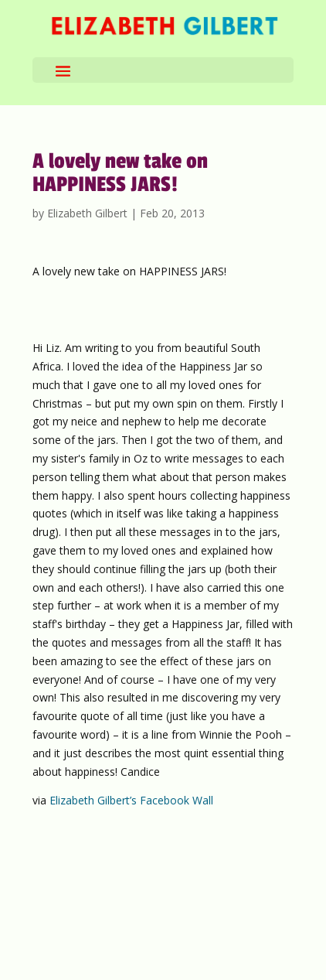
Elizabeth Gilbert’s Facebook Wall (131, 800)
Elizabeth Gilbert (87, 213)
